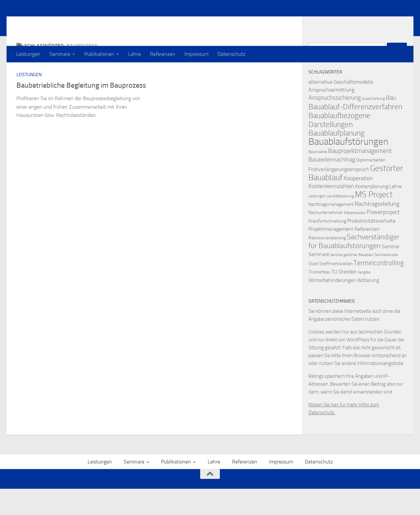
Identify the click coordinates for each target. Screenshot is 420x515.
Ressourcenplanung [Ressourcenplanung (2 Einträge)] (327, 264)
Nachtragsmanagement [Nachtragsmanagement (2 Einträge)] (331, 231)
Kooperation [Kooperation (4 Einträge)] (358, 205)
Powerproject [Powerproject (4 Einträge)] (383, 238)
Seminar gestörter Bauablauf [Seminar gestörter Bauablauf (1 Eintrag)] (352, 281)
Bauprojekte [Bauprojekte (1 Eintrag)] (318, 178)
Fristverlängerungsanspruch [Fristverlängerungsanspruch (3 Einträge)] (339, 195)
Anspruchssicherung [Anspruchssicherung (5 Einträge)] (335, 124)
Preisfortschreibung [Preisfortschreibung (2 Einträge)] (327, 247)
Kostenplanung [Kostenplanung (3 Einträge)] (372, 213)
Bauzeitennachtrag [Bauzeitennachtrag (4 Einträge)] (332, 186)
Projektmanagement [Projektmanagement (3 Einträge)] (331, 255)
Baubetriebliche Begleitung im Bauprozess (81, 112)
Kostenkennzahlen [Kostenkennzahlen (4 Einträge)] (331, 213)
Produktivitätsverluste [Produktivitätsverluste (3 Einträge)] (371, 247)
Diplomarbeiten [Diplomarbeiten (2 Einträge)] (371, 186)
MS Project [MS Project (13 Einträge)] (374, 221)
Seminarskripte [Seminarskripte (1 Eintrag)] (386, 281)
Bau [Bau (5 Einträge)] (391, 124)
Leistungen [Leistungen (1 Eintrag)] (317, 222)
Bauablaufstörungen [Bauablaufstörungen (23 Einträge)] (348, 168)
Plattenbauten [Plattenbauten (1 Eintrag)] (355, 239)
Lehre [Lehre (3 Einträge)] (395, 213)
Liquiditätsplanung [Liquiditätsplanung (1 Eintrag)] (340, 222)
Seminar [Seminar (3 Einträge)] (391, 273)
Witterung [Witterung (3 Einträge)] (368, 306)
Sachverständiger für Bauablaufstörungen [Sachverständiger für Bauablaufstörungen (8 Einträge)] (354, 268)
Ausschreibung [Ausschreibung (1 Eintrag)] (373, 125)
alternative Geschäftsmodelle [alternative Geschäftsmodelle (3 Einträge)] (341, 108)
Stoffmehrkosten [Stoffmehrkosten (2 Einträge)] (336, 290)
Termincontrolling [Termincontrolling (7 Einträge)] (379, 289)
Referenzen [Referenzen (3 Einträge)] (367, 255)
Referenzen (163, 54)
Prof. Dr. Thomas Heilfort (88, 23)
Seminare (60, 54)
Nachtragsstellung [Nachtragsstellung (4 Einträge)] (377, 230)
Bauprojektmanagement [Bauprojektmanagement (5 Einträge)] (360, 177)
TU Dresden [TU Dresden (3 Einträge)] (344, 298)
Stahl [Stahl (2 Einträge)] (313, 290)
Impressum (196, 54)
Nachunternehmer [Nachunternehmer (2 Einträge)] (326, 239)
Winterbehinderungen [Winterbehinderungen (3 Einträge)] (332, 306)
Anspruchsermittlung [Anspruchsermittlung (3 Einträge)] (331, 116)
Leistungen (28, 54)
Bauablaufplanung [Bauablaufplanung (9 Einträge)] (336, 159)
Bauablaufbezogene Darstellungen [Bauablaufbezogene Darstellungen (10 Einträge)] (339, 146)
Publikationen (99, 54)
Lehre (135, 54)
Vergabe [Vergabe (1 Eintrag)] (364, 299)
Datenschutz (231, 54)
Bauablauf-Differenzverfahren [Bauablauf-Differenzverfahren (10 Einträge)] (355, 133)
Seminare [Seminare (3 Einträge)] (319, 280)
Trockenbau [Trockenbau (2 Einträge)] (319, 298)
